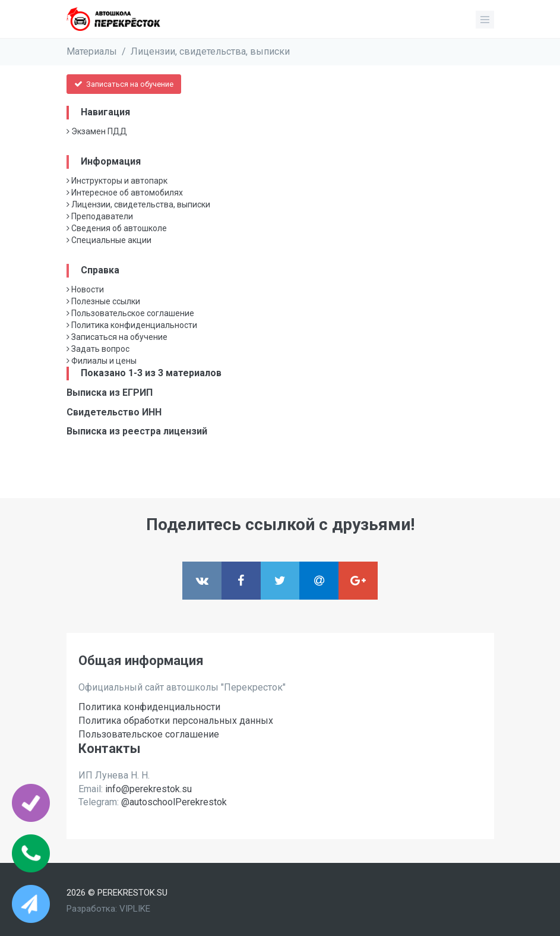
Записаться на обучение (124, 84)
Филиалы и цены (102, 361)
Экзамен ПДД (97, 131)
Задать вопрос (98, 349)
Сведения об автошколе (117, 228)
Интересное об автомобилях (125, 193)
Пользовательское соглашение (130, 313)
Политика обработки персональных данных (176, 721)
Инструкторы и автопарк (117, 181)
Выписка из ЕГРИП (110, 393)
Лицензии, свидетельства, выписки (210, 51)
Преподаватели (100, 216)
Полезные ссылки (103, 301)
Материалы (92, 51)
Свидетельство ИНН (114, 412)
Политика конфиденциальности (132, 325)
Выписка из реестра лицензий (137, 431)
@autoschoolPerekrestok (174, 802)
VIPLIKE (135, 909)
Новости (85, 289)
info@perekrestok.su (148, 789)
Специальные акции (109, 240)
